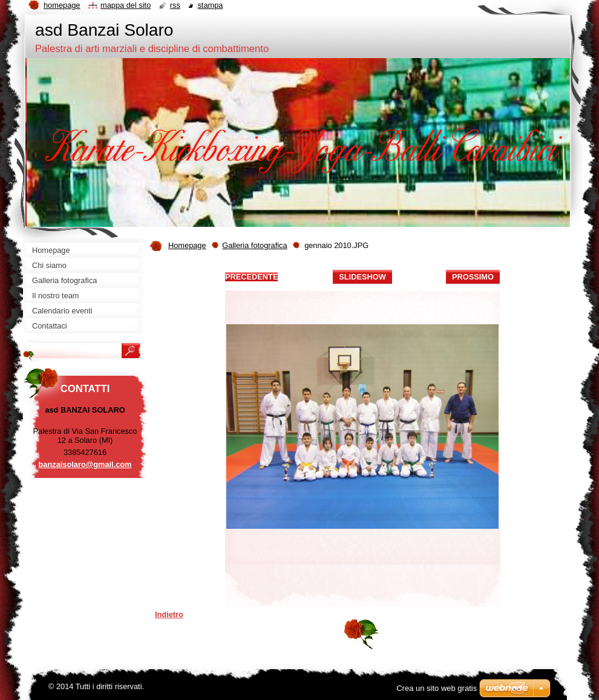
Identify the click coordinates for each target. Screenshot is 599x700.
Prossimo (473, 277)
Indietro (169, 614)
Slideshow (362, 277)
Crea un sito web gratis (437, 688)
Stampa (210, 5)
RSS (175, 5)
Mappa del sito (126, 5)
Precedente (251, 277)
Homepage (187, 245)
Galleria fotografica (254, 245)
